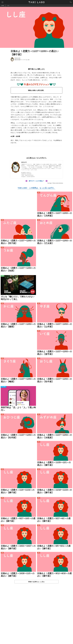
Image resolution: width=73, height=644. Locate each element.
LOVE (39, 193)
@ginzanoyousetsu (29, 175)
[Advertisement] (36, 616)
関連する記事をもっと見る (36, 582)
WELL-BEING (4, 387)
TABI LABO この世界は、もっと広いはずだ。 (36, 188)
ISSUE (2, 276)
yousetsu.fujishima (31, 177)
